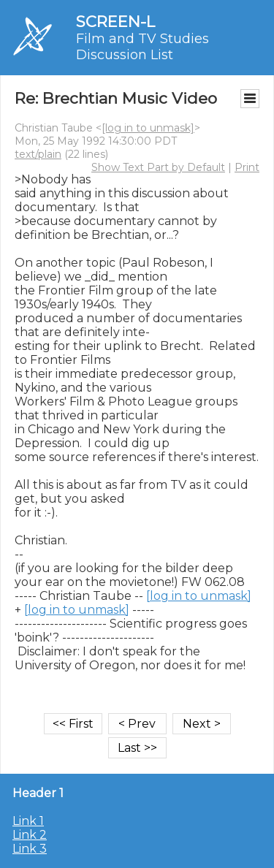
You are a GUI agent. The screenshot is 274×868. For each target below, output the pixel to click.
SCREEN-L (115, 22)
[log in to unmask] (148, 128)
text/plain (38, 154)
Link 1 (28, 821)
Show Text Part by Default (158, 167)
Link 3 (30, 849)
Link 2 (30, 835)
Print (247, 167)
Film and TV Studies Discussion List (142, 47)
